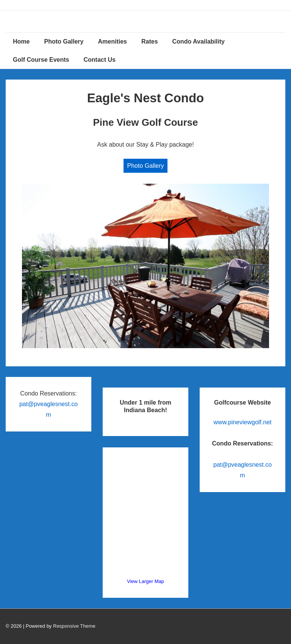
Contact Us (99, 60)
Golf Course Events (41, 60)
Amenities (112, 41)
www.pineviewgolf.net (243, 422)
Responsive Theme (74, 626)
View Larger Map (145, 581)
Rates (150, 41)
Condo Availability (199, 41)
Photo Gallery (64, 41)
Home (21, 41)
